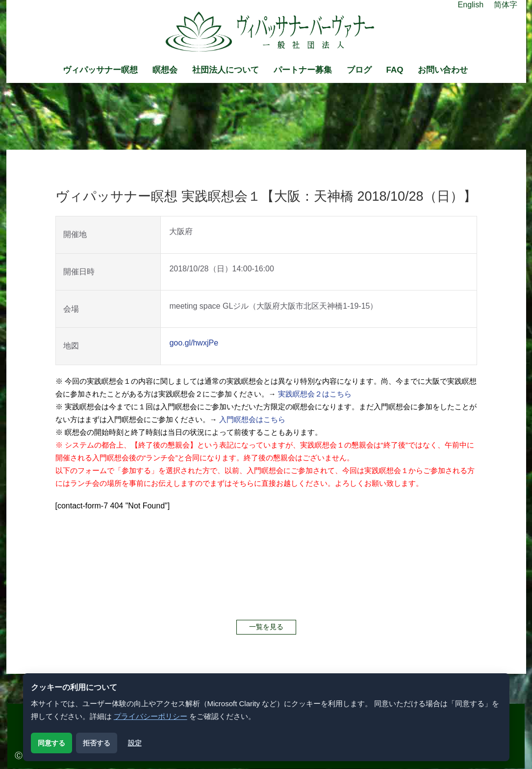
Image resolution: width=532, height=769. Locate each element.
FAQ (395, 70)
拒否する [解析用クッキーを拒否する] (97, 743)
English (471, 5)
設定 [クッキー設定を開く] (135, 743)
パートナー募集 (303, 70)
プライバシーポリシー (151, 716)
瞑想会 (165, 70)
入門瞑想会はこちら (252, 419)
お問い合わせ (443, 70)
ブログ (359, 70)
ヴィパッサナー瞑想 (100, 70)
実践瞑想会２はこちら (315, 394)
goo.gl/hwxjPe (194, 343)
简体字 (506, 5)
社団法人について (226, 70)
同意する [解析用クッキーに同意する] (51, 743)
